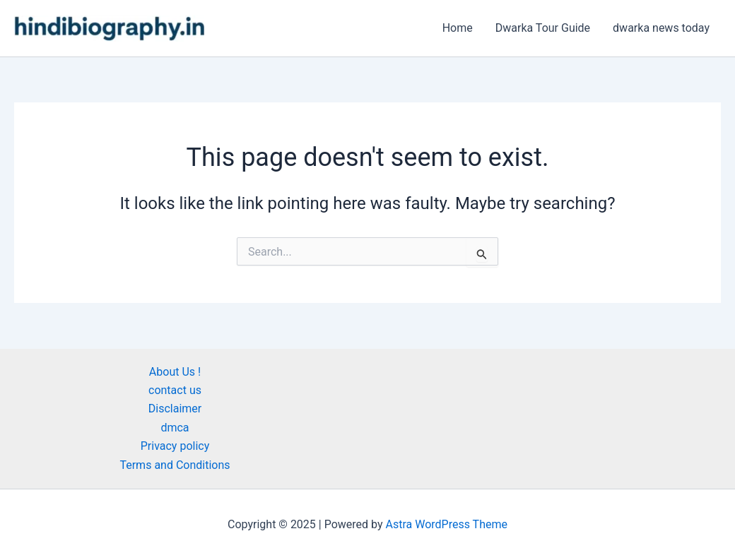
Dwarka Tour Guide (543, 28)
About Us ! (175, 372)
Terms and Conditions (175, 465)
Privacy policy (175, 446)
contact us (175, 390)
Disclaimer (175, 409)
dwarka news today (661, 28)
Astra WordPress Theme (447, 524)
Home (458, 28)
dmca (175, 428)
